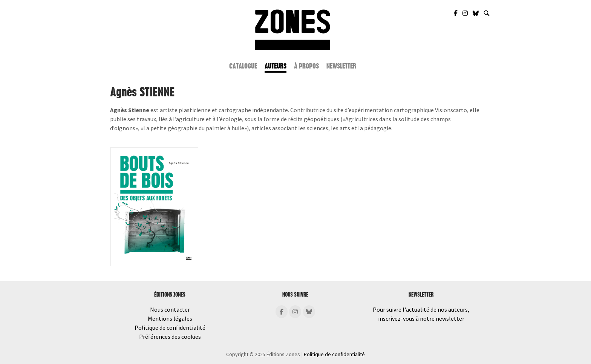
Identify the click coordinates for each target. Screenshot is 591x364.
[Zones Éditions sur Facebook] (456, 13)
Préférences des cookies (170, 337)
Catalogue (243, 66)
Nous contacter (170, 309)
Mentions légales (170, 318)
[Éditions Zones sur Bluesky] (309, 312)
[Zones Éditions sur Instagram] (466, 13)
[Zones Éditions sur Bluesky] (476, 13)
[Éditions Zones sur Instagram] (295, 312)
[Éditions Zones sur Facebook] (282, 312)
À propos (306, 66)
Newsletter (341, 66)
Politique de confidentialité (170, 327)
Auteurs (276, 66)
